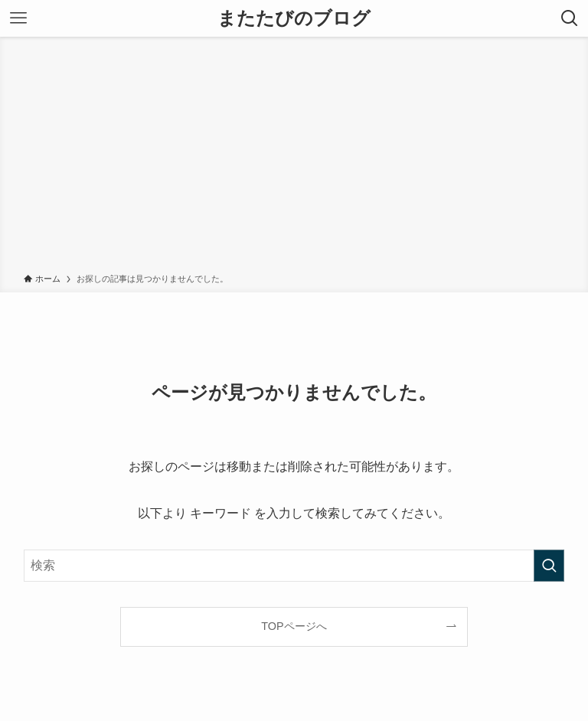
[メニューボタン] (18, 18)
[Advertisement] (294, 158)
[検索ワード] (294, 566)
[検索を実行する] (549, 566)
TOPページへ (294, 626)
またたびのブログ (294, 18)
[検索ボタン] (570, 18)
